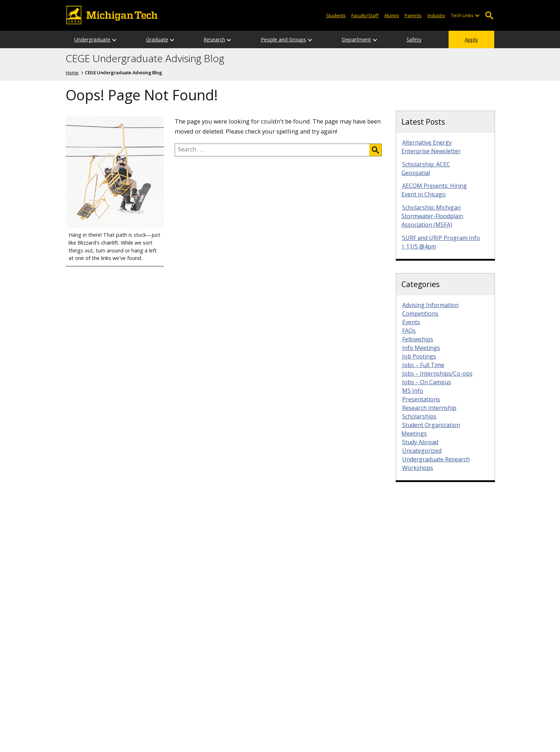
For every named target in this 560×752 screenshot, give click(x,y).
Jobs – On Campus (427, 382)
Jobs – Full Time (423, 365)
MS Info (413, 391)
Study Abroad (420, 442)
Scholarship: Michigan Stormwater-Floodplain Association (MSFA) (432, 216)
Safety (414, 39)
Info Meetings (421, 348)
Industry (436, 15)
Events (411, 322)
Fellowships (418, 339)
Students (336, 15)
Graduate (157, 39)
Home (72, 72)
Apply (471, 39)
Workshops (418, 468)
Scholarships (419, 416)
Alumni (392, 15)
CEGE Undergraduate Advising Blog (145, 59)
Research (214, 39)
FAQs (409, 331)
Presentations (421, 399)
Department (356, 39)
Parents (413, 15)
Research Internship (429, 408)
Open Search (489, 16)
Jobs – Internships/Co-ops (437, 374)
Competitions (420, 314)
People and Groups (283, 39)
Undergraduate (92, 39)
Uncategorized (422, 451)
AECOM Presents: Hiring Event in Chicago (434, 190)
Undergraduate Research (436, 459)
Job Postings (419, 356)
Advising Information (430, 305)
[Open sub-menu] (477, 16)
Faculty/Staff (365, 15)
